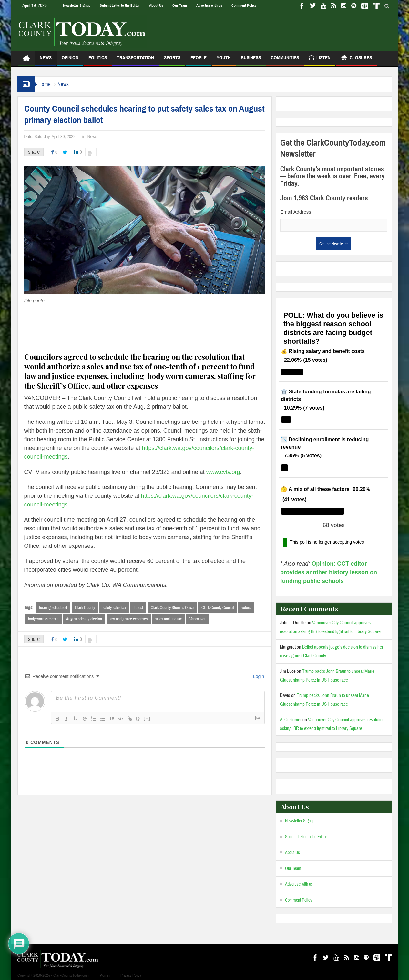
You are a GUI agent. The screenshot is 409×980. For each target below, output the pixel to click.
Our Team (180, 5)
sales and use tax (169, 619)
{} (138, 719)
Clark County (85, 608)
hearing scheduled (53, 608)
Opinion (70, 61)
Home (48, 84)
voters (246, 608)
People (199, 61)
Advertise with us (209, 5)
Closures (356, 59)
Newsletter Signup (77, 5)
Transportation (135, 61)
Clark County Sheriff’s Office (172, 608)
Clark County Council (218, 608)
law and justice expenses (129, 619)
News (46, 61)
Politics (98, 61)
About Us (156, 5)
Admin (105, 975)
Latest (138, 608)
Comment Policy (244, 5)
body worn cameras (43, 619)
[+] (147, 719)
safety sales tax (114, 608)
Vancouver (198, 619)
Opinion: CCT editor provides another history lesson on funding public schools (329, 572)
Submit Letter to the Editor (120, 5)
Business (251, 61)
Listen (320, 59)
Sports (172, 61)
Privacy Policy (131, 975)
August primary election (84, 619)
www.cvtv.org (223, 472)
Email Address (296, 212)
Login (258, 677)
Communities (285, 61)
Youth (224, 61)
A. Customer (291, 720)
